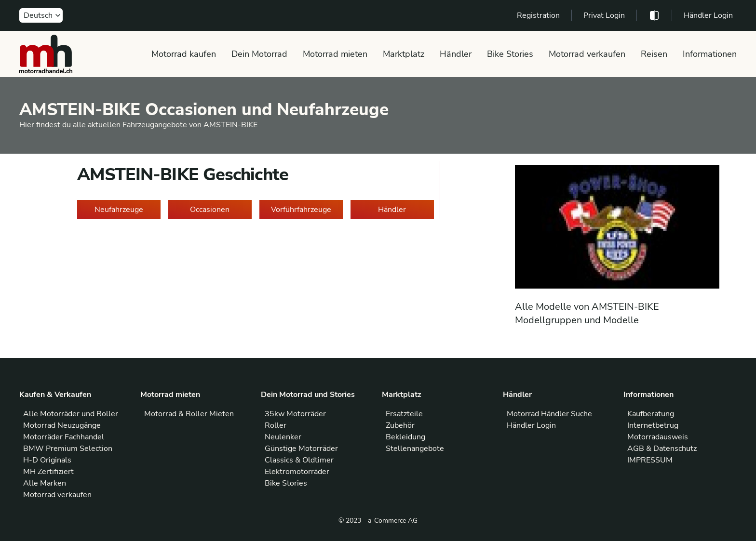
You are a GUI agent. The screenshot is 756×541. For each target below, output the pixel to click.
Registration (538, 15)
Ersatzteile (404, 414)
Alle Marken (45, 483)
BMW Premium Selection (68, 449)
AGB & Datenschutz (662, 449)
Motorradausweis (658, 437)
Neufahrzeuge (119, 210)
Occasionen (210, 210)
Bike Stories (510, 54)
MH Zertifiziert (48, 472)
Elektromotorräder (297, 472)
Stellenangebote (415, 449)
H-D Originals (47, 460)
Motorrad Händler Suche (549, 414)
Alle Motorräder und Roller (71, 414)
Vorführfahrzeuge (301, 210)
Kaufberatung (651, 414)
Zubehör (400, 425)
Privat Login (604, 15)
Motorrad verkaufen (587, 54)
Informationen (710, 54)
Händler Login (708, 15)
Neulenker (283, 437)
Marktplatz (404, 54)
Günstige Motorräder (301, 449)
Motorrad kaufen (184, 54)
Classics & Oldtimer (299, 460)
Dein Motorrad (259, 54)
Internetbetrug (653, 425)
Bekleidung (405, 437)
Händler (456, 54)
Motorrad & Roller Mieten (189, 414)
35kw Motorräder (295, 414)
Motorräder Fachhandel (64, 437)
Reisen (654, 54)
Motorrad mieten (335, 54)
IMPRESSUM (650, 460)
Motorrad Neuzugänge (62, 425)
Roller (276, 425)
